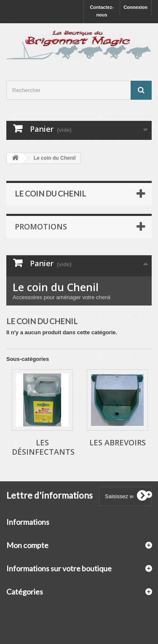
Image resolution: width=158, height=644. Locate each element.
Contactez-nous (102, 11)
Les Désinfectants (43, 447)
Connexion (135, 7)
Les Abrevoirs (118, 442)
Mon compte (27, 545)
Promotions (41, 226)
